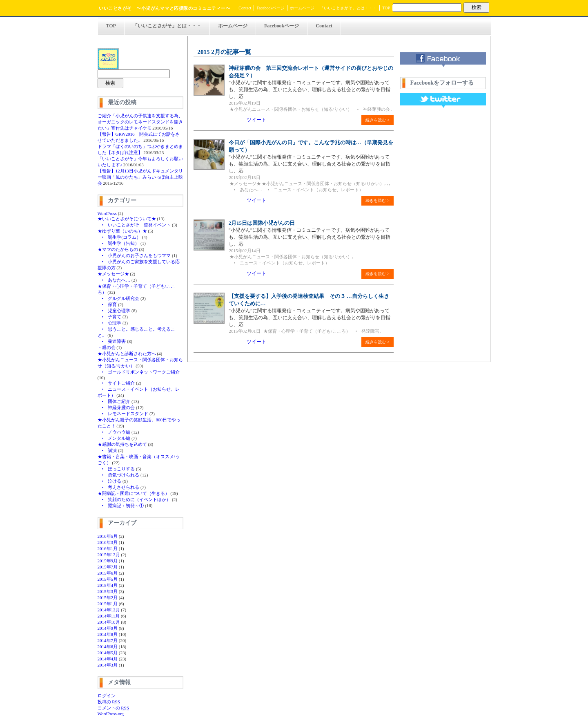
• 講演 (107, 450)
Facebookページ (271, 8)
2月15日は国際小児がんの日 (262, 223)
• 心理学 (110, 323)
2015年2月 (108, 597)
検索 (477, 7)
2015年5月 (108, 579)
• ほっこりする (116, 469)
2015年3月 (108, 591)
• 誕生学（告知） (119, 243)
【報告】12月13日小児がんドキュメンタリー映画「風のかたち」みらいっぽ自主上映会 (140, 177)
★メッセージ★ (113, 274)
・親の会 (107, 347)
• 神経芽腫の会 (116, 407)
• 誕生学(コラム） (119, 237)
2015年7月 (108, 567)
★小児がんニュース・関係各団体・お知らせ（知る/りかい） (291, 109)
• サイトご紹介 (116, 383)
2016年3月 (108, 542)
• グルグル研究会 (119, 298)
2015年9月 (108, 561)
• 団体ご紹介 (114, 401)
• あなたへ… (114, 280)
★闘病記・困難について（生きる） (134, 493)
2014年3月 (108, 665)
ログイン (107, 696)
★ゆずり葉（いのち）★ (122, 231)
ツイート (256, 120)
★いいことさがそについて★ (127, 219)
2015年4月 (108, 585)
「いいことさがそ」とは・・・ (348, 8)
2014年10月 (109, 622)
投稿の (109, 702)
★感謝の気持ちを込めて (122, 444)
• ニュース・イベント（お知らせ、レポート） (313, 190)
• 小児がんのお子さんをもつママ (134, 255)
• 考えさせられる (119, 487)
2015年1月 (108, 604)
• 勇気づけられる (119, 475)
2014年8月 (108, 634)
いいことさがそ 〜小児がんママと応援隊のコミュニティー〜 (165, 8)
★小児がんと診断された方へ (127, 354)
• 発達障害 (112, 341)
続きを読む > (377, 120)
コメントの (113, 708)
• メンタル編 (114, 438)
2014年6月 (108, 647)
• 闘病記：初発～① (121, 506)
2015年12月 (109, 555)
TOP (386, 8)
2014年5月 (108, 653)
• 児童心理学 (114, 311)
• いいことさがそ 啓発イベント (134, 225)
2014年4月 (108, 659)
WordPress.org (111, 714)
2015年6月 (108, 573)
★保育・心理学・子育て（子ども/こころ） (307, 331)
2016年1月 (108, 548)
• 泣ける (110, 481)
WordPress (107, 213)
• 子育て (110, 317)
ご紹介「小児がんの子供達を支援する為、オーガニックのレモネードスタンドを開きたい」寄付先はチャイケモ (140, 122)
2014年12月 (109, 610)
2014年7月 (108, 640)
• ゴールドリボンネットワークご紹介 (139, 372)
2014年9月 (108, 628)
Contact (245, 8)
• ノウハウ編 (114, 432)
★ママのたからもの (118, 249)
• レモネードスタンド (123, 414)
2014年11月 (109, 616)
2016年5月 (108, 536)
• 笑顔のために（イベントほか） (134, 499)
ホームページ (302, 8)
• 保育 (107, 304)
